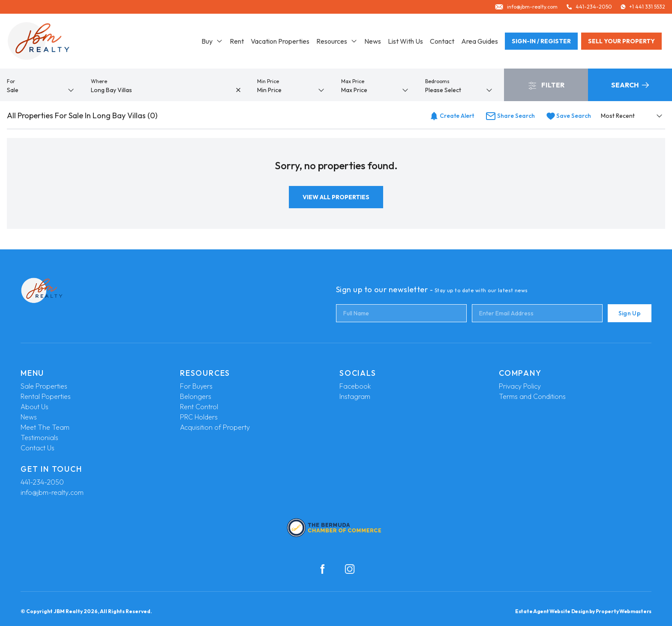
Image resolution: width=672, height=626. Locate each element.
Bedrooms (437, 81)
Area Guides (480, 41)
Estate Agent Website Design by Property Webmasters (583, 611)
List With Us (405, 41)
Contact (442, 41)
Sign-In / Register (541, 41)
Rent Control (199, 407)
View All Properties (336, 197)
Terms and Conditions (532, 396)
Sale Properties (44, 386)
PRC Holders (199, 417)
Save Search (569, 116)
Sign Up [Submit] (630, 313)
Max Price (353, 81)
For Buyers (196, 386)
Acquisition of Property (215, 427)
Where (99, 81)
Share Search (510, 116)
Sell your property (621, 41)
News (373, 41)
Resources (337, 41)
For (11, 81)
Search (630, 85)
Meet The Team (45, 427)
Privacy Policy (520, 386)
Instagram (355, 396)
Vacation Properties (280, 41)
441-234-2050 (42, 482)
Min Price (268, 81)
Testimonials (39, 437)
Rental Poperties (46, 396)
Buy (212, 41)
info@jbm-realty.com (52, 492)
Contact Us (37, 448)
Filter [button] (546, 85)
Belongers (196, 396)
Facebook (355, 386)
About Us (34, 407)
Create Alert (452, 116)
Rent (237, 41)
